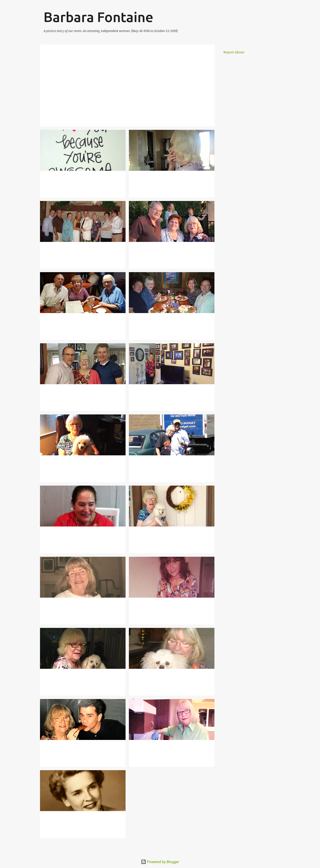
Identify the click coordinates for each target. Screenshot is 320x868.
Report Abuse (234, 52)
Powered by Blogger (160, 862)
